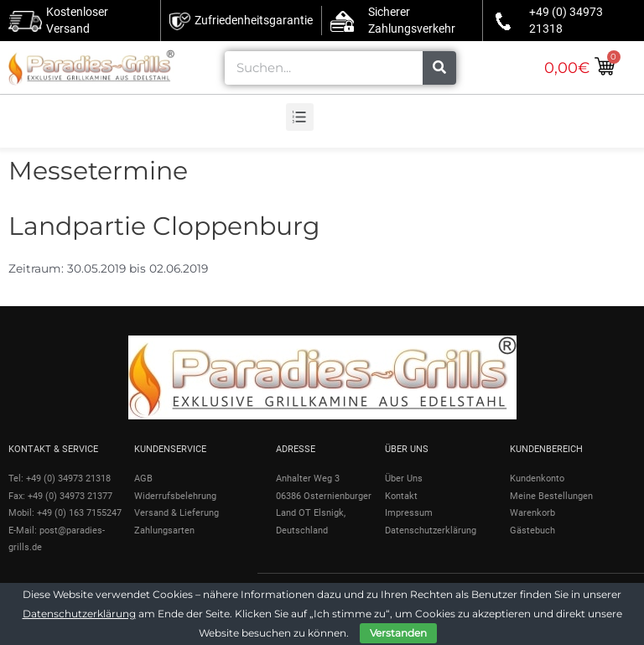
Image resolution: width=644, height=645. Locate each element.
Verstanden (398, 633)
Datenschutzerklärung (79, 614)
